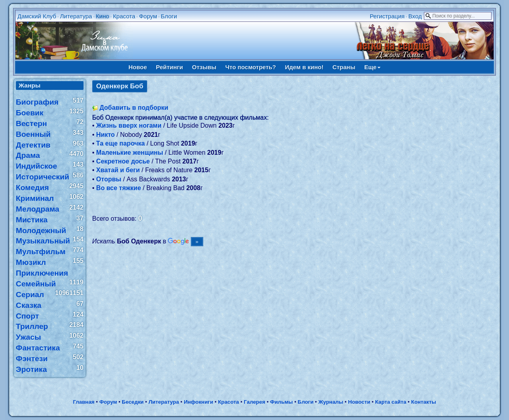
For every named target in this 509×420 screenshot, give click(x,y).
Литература (76, 16)
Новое (138, 67)
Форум (148, 16)
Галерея (254, 402)
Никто (106, 135)
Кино (103, 16)
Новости (359, 402)
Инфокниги (198, 402)
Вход (415, 16)
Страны (344, 67)
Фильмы (281, 402)
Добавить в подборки (134, 108)
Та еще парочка (120, 143)
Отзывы (204, 67)
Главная (84, 402)
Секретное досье (123, 161)
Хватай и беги (118, 170)
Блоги (169, 16)
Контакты (424, 402)
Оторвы (109, 179)
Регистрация (387, 16)
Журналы (331, 402)
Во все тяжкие (119, 188)
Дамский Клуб (37, 16)
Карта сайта (390, 402)
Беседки (133, 402)
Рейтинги (169, 67)
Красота (124, 16)
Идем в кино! (304, 67)
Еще (372, 67)
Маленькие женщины (130, 153)
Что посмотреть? (251, 67)
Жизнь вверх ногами (129, 125)
